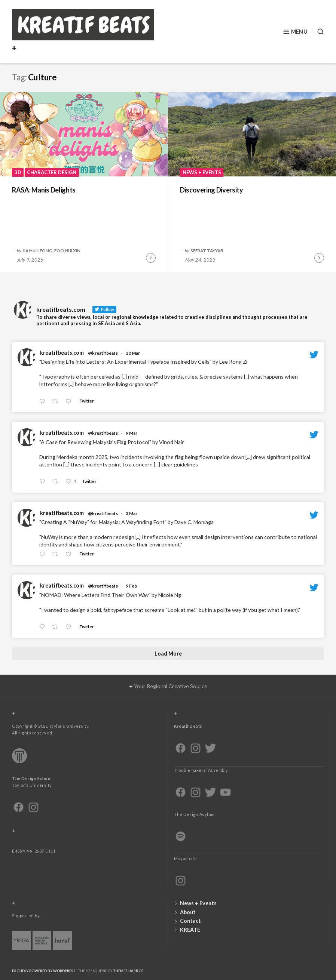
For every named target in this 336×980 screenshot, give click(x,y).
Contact (190, 921)
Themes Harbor (128, 971)
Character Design (52, 172)
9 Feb (131, 586)
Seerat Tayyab (207, 250)
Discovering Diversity (211, 190)
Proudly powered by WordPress (44, 971)
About (188, 912)
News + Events (202, 172)
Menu (295, 32)
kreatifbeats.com (62, 353)
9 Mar (132, 433)
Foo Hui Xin (67, 250)
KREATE (190, 930)
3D (18, 172)
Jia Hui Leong (37, 250)
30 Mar (133, 353)
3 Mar (132, 513)
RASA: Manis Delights (44, 190)
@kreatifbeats (103, 353)
